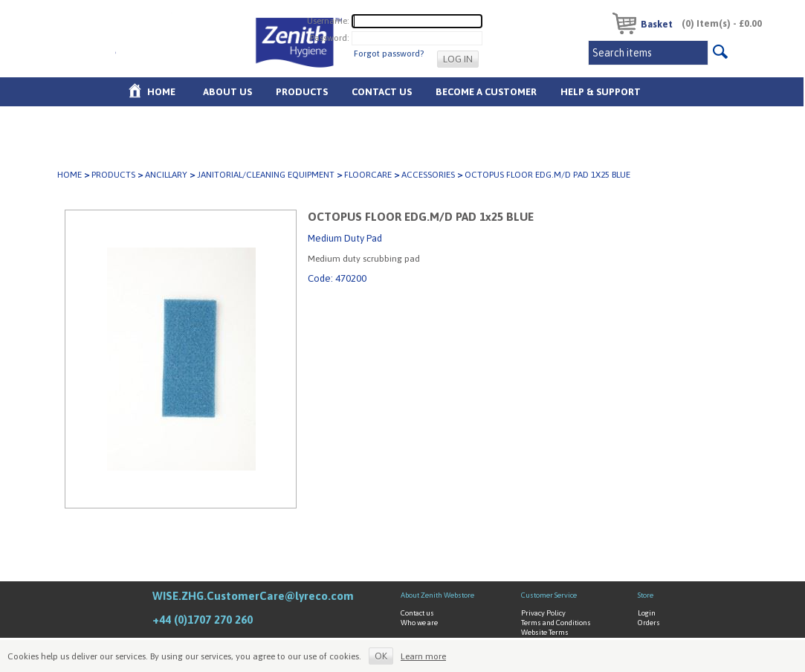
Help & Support (601, 92)
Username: (328, 21)
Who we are (419, 623)
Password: (330, 38)
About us (227, 92)
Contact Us (382, 92)
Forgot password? (389, 54)
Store (646, 595)
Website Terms (545, 632)
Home (161, 92)
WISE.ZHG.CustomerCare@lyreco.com (253, 596)
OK (381, 656)
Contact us (417, 613)
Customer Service (549, 595)
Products (302, 92)
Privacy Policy (543, 613)
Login (647, 613)
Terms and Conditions (556, 623)
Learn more (423, 656)
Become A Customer (486, 92)
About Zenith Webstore (437, 595)
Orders (649, 623)
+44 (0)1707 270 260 (203, 620)
